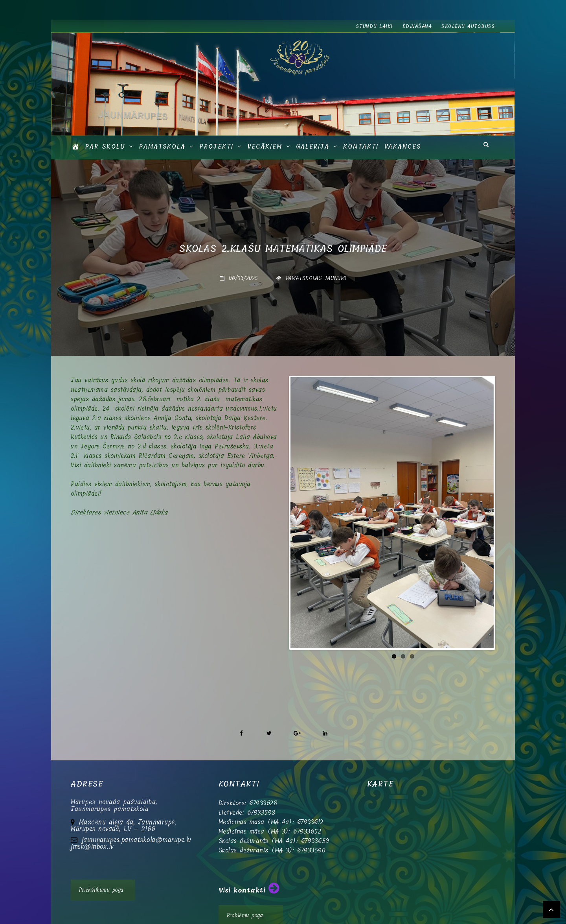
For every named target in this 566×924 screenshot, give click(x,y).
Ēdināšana (417, 26)
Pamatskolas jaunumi (316, 278)
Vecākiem (265, 147)
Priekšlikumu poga (101, 865)
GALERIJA (313, 147)
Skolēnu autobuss (468, 26)
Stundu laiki (374, 26)
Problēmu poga (245, 890)
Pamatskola (162, 147)
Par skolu (105, 147)
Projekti (216, 147)
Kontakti (361, 147)
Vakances (402, 147)
